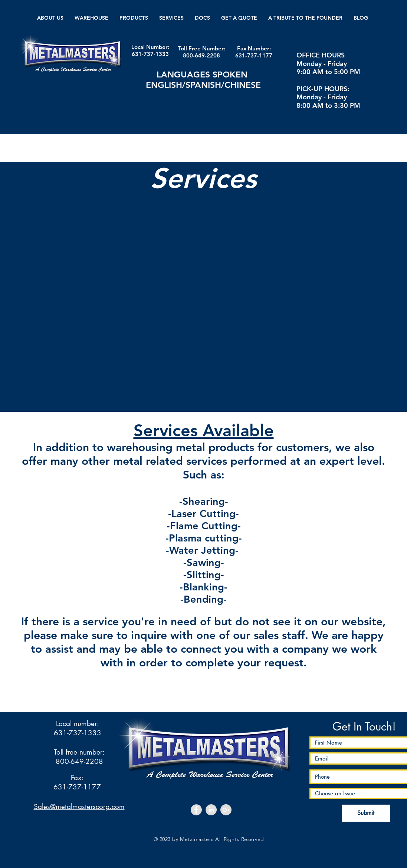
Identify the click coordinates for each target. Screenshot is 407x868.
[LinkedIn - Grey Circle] (211, 810)
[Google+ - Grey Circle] (226, 810)
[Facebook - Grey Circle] (196, 810)
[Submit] (366, 813)
